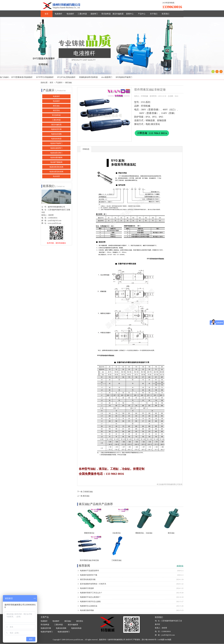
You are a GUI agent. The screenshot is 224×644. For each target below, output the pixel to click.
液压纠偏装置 (118, 14)
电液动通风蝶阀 (56, 158)
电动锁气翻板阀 (56, 162)
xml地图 (161, 640)
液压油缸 (69, 83)
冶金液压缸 (117, 533)
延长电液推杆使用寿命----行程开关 (93, 584)
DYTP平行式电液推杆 (45, 77)
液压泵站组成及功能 (88, 580)
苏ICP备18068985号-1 (150, 640)
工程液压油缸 (88, 492)
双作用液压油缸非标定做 (89, 560)
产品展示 (59, 83)
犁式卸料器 (106, 14)
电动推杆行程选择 (87, 588)
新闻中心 (130, 14)
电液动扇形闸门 (56, 148)
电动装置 (56, 176)
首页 (47, 14)
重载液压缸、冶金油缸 (144, 533)
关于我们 (154, 14)
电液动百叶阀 (56, 129)
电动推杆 (70, 14)
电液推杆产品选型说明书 (89, 571)
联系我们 (166, 14)
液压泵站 (56, 111)
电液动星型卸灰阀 (56, 172)
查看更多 (180, 566)
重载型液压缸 (89, 533)
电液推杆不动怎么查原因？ (90, 597)
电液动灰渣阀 (56, 134)
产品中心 (142, 14)
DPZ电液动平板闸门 (124, 77)
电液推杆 (58, 14)
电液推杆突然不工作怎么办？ (91, 593)
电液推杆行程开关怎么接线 (90, 602)
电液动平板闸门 (56, 144)
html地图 (168, 640)
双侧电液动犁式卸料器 (88, 77)
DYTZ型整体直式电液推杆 (22, 77)
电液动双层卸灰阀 (56, 167)
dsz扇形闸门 (107, 77)
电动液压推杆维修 (87, 611)
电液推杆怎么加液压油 (89, 606)
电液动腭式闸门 (56, 153)
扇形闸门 (94, 14)
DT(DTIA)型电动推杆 (66, 77)
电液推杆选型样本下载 (89, 575)
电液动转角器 (56, 139)
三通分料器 (82, 14)
